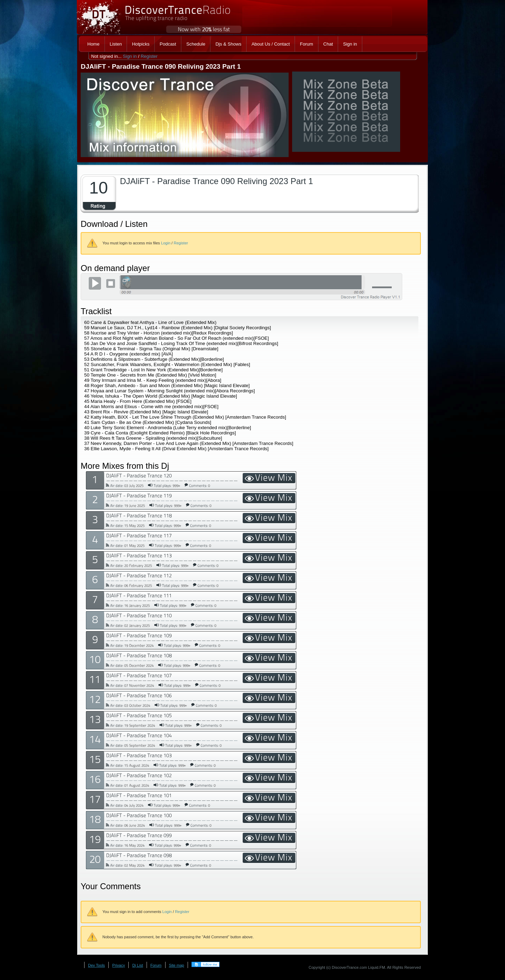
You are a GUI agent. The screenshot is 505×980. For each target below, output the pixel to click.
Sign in (130, 56)
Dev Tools (96, 965)
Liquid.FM (377, 967)
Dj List (138, 965)
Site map (177, 965)
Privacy (119, 965)
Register (149, 56)
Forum (156, 965)
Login (166, 243)
